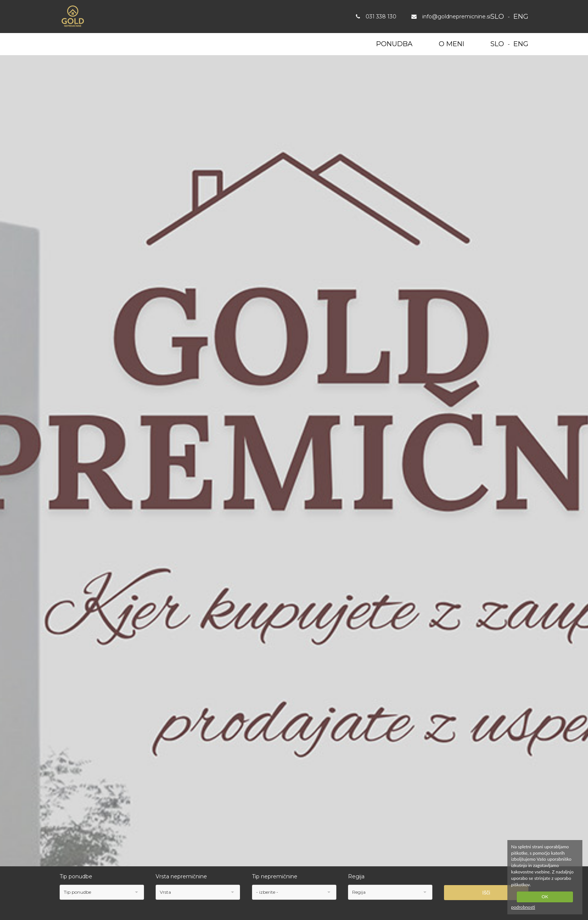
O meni (451, 44)
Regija (356, 876)
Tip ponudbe (76, 876)
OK (545, 897)
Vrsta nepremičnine (181, 876)
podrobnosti (523, 907)
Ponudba (394, 44)
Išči (486, 893)
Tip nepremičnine (275, 876)
